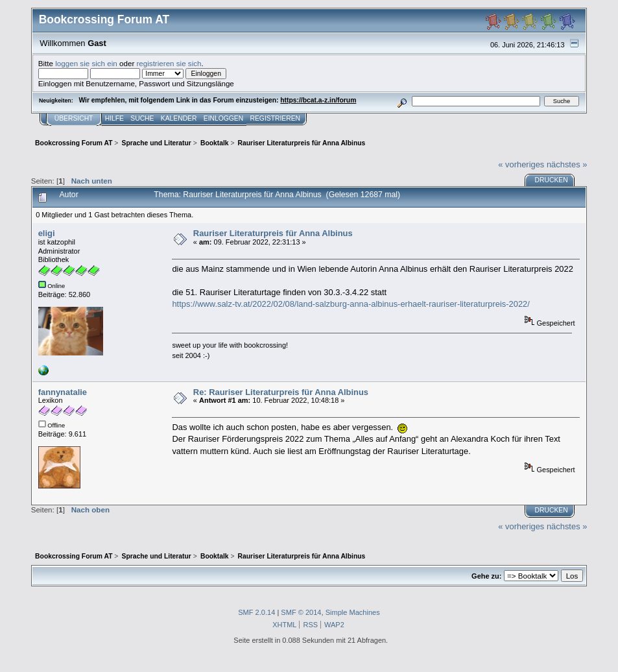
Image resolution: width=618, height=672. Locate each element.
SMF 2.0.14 (256, 612)
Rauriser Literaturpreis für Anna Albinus (273, 233)
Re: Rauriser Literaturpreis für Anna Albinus (281, 392)
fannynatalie (63, 392)
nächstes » (567, 164)
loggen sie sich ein (86, 63)
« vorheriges (521, 164)
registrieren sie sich (169, 63)
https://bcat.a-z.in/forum (318, 100)
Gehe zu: (486, 576)
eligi (47, 233)
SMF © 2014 (301, 612)
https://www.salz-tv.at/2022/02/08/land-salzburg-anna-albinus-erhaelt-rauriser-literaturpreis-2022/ (351, 304)
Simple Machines (353, 612)
